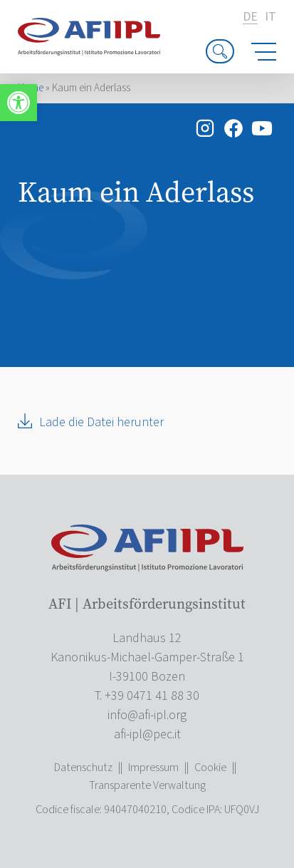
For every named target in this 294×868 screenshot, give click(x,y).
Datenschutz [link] (83, 768)
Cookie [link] (210, 768)
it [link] (271, 17)
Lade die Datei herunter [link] (101, 422)
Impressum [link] (153, 768)
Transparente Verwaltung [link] (147, 785)
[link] (19, 103)
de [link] (250, 17)
